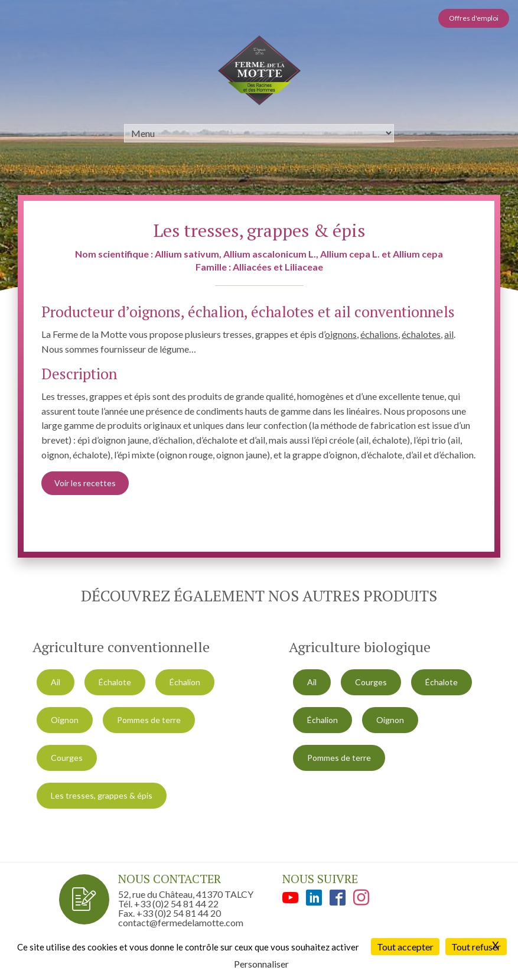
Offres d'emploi (474, 18)
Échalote (115, 682)
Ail (56, 682)
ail (449, 334)
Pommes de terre (149, 720)
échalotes (421, 334)
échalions (379, 334)
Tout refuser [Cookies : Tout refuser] (476, 947)
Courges (67, 758)
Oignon (65, 720)
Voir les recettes (85, 483)
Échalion (185, 682)
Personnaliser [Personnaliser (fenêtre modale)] (261, 964)
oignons (341, 334)
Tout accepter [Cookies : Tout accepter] (405, 947)
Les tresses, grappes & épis (102, 795)
